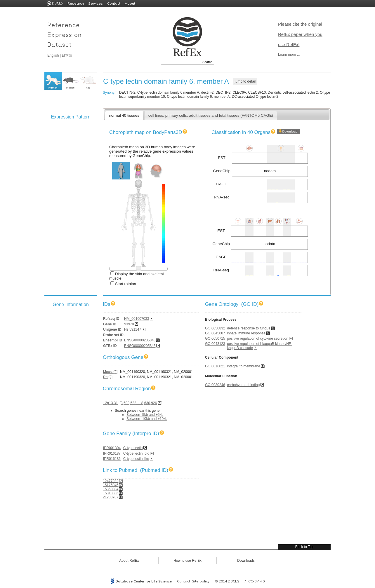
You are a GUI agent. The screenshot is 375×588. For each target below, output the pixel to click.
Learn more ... (289, 55)
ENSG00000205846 (140, 340)
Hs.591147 (133, 329)
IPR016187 (112, 453)
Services (96, 3)
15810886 (111, 493)
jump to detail (245, 81)
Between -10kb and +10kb (147, 419)
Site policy (201, 581)
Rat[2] (108, 377)
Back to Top (304, 547)
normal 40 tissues (124, 115)
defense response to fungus (249, 328)
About (130, 3)
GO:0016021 (215, 366)
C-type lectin (133, 448)
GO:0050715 (215, 339)
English (53, 55)
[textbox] (181, 62)
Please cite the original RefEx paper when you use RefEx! (300, 34)
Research (76, 3)
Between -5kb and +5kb (145, 415)
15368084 (111, 489)
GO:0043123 (215, 344)
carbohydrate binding (243, 385)
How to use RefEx (187, 561)
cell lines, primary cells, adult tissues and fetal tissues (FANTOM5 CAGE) (211, 115)
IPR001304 (112, 448)
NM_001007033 (137, 319)
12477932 (111, 481)
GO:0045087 (215, 333)
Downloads (246, 561)
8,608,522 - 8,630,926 (139, 403)
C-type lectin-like (136, 459)
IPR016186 (112, 459)
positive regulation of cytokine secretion (257, 339)
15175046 (111, 485)
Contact (114, 3)
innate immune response (246, 333)
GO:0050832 (215, 328)
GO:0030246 (215, 385)
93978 (129, 324)
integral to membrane (243, 366)
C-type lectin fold (136, 453)
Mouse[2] (110, 372)
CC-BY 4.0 (256, 581)
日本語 (67, 55)
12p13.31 (110, 403)
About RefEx (129, 561)
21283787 (111, 497)
